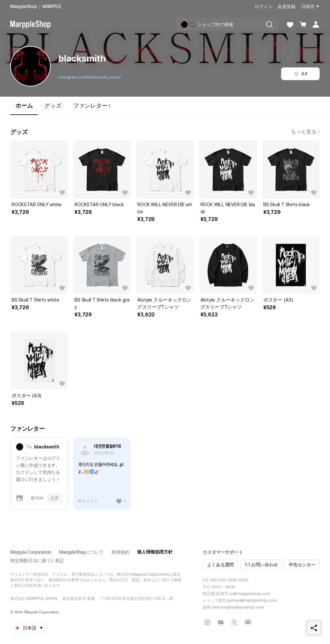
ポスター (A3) (278, 300)
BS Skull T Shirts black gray (102, 303)
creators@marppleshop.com (238, 607)
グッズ (53, 106)
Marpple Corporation (31, 552)
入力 (54, 498)
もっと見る (305, 132)
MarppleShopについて (82, 552)
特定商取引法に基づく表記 (37, 561)
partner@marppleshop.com (252, 601)
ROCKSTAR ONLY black (99, 205)
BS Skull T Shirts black (287, 205)
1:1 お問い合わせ (261, 565)
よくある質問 (220, 565)
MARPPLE (52, 6)
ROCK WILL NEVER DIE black (228, 208)
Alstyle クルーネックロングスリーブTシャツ (164, 303)
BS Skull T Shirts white (35, 300)
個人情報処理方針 (155, 552)
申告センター (302, 565)
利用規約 (120, 552)
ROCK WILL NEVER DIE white (165, 208)
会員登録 (286, 6)
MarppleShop (24, 6)
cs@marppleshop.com (250, 594)
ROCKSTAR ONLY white (37, 205)
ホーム (24, 108)
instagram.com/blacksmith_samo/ (90, 77)
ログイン (263, 6)
